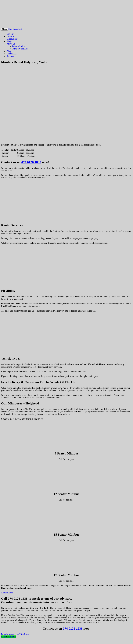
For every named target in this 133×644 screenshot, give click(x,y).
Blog (9, 51)
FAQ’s (9, 41)
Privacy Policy (19, 46)
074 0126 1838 (31, 162)
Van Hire (11, 34)
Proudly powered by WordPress (15, 634)
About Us (11, 44)
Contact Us (12, 54)
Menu (4, 29)
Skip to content (15, 29)
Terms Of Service (20, 49)
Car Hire (10, 36)
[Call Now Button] (9, 637)
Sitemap (10, 56)
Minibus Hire (13, 39)
